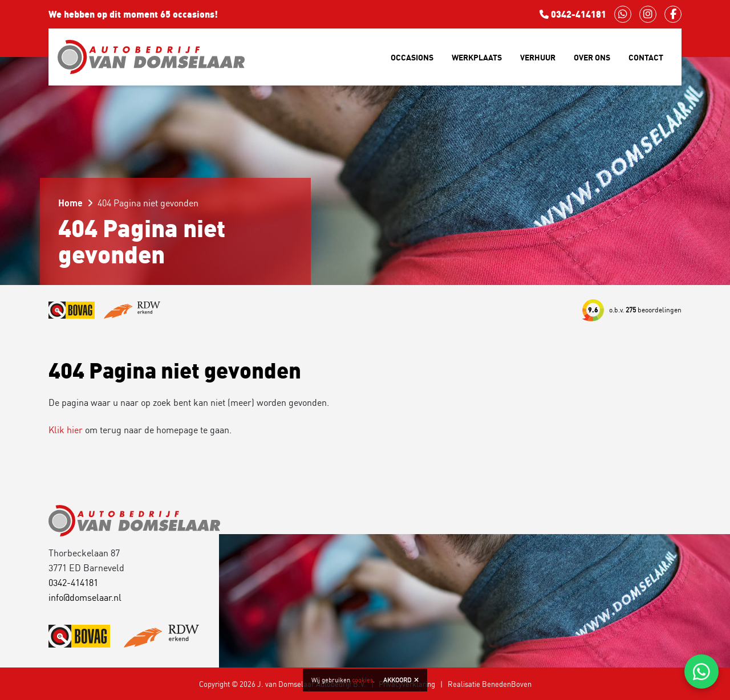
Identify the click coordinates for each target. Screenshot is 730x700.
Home (70, 203)
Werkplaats (477, 57)
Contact (646, 57)
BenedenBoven (507, 684)
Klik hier (66, 430)
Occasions (412, 57)
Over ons (592, 57)
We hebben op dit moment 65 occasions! (133, 14)
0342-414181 (573, 14)
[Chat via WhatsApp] (701, 671)
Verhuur (538, 57)
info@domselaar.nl (85, 597)
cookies (362, 680)
